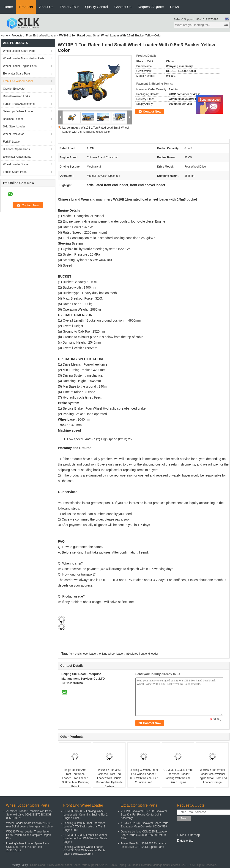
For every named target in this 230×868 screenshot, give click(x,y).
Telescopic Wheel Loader (18, 111)
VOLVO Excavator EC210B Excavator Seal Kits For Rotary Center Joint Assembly (144, 815)
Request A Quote (151, 7)
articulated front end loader (142, 654)
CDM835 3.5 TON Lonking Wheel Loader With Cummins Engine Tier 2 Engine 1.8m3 (86, 815)
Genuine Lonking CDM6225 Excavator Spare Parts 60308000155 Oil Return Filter (144, 835)
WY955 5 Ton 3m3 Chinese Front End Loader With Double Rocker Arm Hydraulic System (109, 778)
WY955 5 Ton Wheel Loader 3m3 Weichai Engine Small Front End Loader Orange (212, 776)
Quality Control (97, 7)
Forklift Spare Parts (15, 172)
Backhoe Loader (13, 119)
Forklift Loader (12, 142)
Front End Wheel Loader (41, 36)
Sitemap (194, 835)
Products (26, 7)
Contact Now (152, 112)
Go (226, 25)
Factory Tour (69, 7)
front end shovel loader (83, 654)
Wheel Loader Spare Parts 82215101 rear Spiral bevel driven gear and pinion (30, 825)
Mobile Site (185, 841)
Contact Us (123, 7)
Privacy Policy (19, 865)
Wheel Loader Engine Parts (20, 66)
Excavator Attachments (17, 157)
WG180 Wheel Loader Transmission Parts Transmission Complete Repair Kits (29, 835)
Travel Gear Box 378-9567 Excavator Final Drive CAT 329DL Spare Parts (143, 845)
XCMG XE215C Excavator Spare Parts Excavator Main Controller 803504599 (144, 825)
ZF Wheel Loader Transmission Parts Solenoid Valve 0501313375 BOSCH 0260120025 (29, 815)
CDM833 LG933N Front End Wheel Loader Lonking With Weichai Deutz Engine (178, 776)
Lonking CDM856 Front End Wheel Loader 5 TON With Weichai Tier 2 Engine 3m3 (144, 776)
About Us (46, 7)
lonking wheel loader (111, 654)
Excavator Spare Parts (17, 74)
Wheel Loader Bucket (16, 164)
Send (184, 818)
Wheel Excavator (13, 134)
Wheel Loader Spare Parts (19, 51)
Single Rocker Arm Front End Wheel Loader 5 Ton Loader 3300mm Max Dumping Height (75, 778)
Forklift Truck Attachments (19, 104)
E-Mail (181, 835)
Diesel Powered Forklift (17, 96)
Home (8, 7)
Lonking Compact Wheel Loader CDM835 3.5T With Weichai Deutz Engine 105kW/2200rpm (84, 850)
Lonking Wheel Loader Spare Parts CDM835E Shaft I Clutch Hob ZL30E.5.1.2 (28, 847)
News (175, 7)
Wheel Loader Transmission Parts (24, 58)
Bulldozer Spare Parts (16, 149)
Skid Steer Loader (14, 127)
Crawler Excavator (14, 89)
